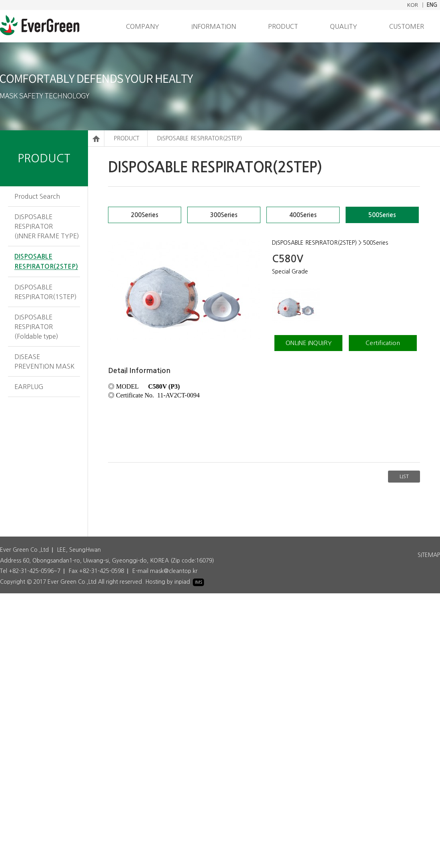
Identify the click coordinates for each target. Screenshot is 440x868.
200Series (145, 215)
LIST (404, 476)
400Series (303, 215)
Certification (383, 343)
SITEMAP (429, 555)
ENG (432, 5)
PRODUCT (283, 26)
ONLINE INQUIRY (309, 343)
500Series (382, 215)
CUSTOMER (407, 26)
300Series (224, 215)
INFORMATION (214, 26)
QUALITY (344, 26)
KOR (413, 5)
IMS (198, 582)
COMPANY (143, 26)
